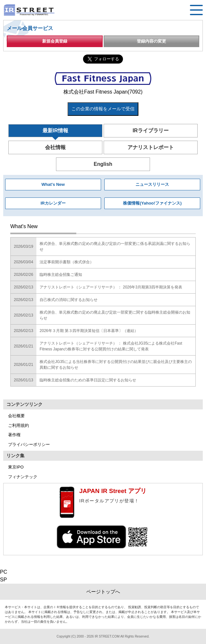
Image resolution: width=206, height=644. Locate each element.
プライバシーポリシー (29, 444)
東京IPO (16, 467)
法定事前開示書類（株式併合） (67, 262)
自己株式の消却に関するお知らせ (69, 300)
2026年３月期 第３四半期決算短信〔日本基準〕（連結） (89, 331)
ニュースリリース (152, 184)
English (103, 164)
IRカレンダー (53, 203)
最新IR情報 (55, 131)
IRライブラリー (151, 131)
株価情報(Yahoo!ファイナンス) (152, 203)
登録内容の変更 (151, 41)
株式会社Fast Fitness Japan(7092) (103, 92)
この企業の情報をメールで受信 (103, 109)
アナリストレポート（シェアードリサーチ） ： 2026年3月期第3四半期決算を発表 (111, 287)
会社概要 (16, 416)
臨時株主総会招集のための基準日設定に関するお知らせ (88, 380)
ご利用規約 (19, 425)
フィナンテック (23, 477)
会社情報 (55, 147)
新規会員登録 (55, 41)
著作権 (14, 435)
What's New (53, 184)
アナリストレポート (151, 147)
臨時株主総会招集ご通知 (61, 275)
